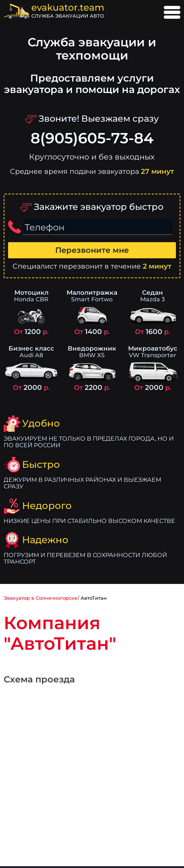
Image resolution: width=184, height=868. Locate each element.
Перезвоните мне (92, 250)
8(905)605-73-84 (92, 138)
